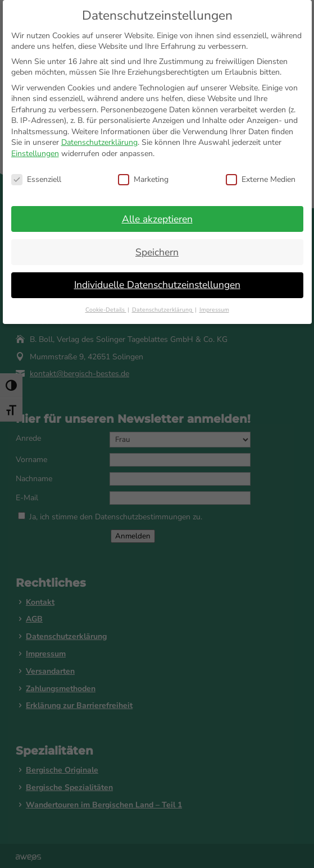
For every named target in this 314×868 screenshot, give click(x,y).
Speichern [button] (157, 252)
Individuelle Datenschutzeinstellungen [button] (157, 285)
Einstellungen (35, 154)
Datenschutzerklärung (99, 142)
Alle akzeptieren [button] (157, 219)
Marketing (143, 179)
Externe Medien (261, 179)
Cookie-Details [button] (106, 310)
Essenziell (36, 179)
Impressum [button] (214, 310)
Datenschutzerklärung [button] (163, 310)
